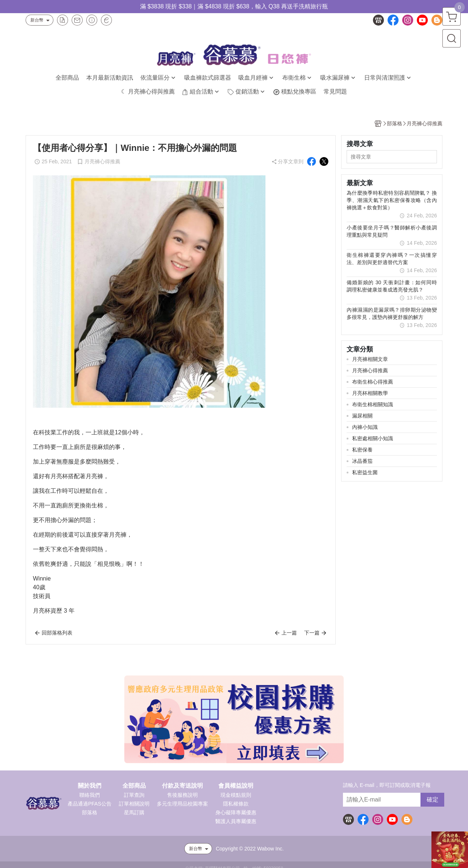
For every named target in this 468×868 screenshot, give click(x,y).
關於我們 (90, 786)
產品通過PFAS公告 (90, 804)
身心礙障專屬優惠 (236, 812)
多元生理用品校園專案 (182, 804)
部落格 (90, 812)
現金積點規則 (236, 795)
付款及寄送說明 (182, 786)
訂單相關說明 (134, 804)
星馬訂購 (134, 812)
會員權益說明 (236, 786)
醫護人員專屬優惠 (236, 821)
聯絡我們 (90, 795)
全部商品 (134, 786)
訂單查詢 (134, 795)
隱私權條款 (236, 804)
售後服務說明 (182, 795)
